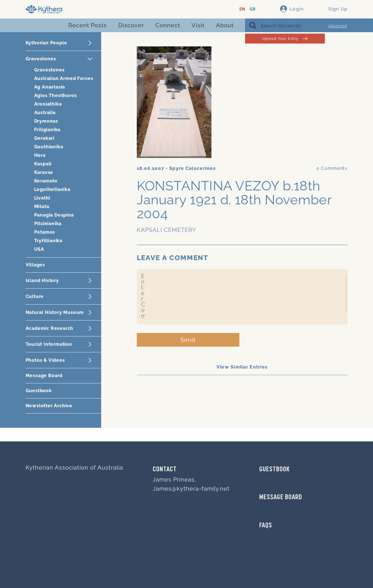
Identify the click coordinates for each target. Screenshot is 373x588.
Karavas (44, 172)
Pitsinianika (48, 224)
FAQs (266, 526)
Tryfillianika (48, 241)
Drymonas (46, 121)
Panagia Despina (54, 215)
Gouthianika (49, 147)
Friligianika (47, 130)
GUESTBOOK (275, 470)
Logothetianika (52, 189)
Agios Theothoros (56, 95)
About (225, 25)
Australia (45, 113)
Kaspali (43, 164)
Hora (40, 155)
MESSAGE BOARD (281, 497)
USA (39, 249)
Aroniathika (48, 104)
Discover (131, 25)
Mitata (42, 206)
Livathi (42, 198)
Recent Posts (88, 25)
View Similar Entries (242, 367)
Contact (165, 470)
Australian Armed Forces (64, 78)
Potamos (45, 232)
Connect (168, 25)
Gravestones (49, 70)
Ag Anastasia (50, 87)
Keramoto (46, 181)
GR (253, 9)
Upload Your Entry (285, 39)
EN (242, 9)
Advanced (338, 26)
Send (188, 340)
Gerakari (44, 138)
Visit (198, 25)
